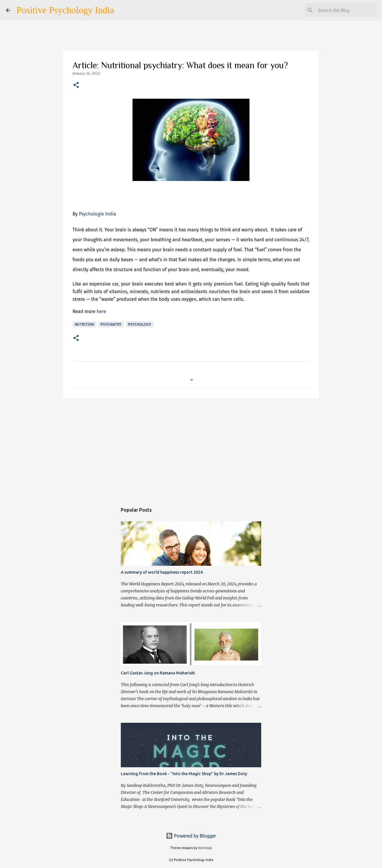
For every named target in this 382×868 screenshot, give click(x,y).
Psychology (140, 324)
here (101, 311)
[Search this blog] (347, 10)
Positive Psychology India (65, 10)
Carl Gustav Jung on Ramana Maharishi (158, 673)
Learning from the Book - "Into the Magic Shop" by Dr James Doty (184, 774)
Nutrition (84, 324)
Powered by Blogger (191, 836)
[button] (76, 85)
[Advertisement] (191, 448)
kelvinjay (205, 848)
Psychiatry (111, 324)
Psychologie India (98, 214)
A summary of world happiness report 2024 (162, 572)
